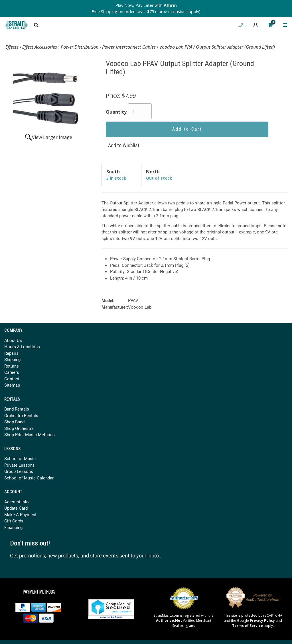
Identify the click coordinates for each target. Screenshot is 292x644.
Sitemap (12, 385)
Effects (12, 47)
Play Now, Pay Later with (146, 5)
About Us (13, 340)
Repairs (11, 353)
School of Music (20, 458)
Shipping (12, 359)
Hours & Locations (22, 346)
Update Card (16, 508)
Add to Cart (187, 129)
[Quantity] (140, 111)
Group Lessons (19, 471)
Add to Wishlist (124, 145)
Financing (13, 527)
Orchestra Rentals (21, 415)
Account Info (17, 502)
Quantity (116, 112)
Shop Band (14, 422)
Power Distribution (80, 47)
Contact (12, 379)
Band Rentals (17, 409)
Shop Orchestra (19, 428)
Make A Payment (20, 514)
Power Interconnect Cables (129, 47)
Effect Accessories (40, 47)
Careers (12, 372)
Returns (12, 366)
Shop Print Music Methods (30, 434)
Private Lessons (20, 465)
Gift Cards (14, 521)
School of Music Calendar (29, 478)
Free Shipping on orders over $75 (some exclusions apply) (146, 12)
